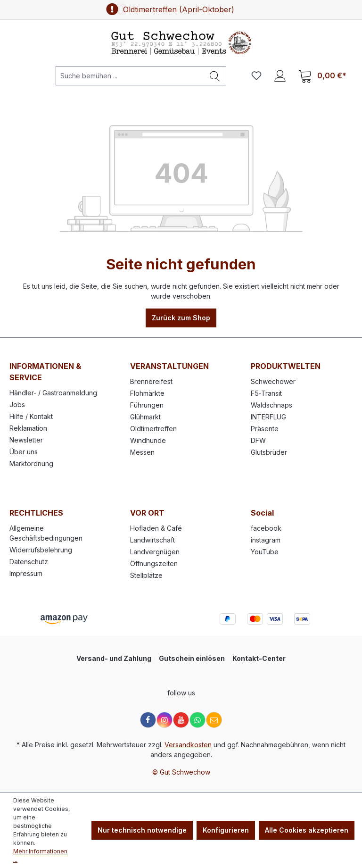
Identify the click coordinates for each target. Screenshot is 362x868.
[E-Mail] (214, 720)
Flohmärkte (147, 393)
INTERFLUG (268, 417)
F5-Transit (266, 393)
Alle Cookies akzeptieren (307, 830)
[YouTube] (181, 720)
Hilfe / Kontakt (31, 416)
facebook (266, 528)
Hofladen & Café (156, 528)
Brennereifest (151, 381)
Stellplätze (146, 575)
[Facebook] (148, 720)
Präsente (265, 429)
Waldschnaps (271, 405)
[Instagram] (165, 720)
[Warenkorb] (322, 76)
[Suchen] (215, 76)
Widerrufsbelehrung (41, 550)
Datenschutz (29, 562)
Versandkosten (188, 745)
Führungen (147, 405)
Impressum (26, 573)
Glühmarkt (145, 417)
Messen (142, 452)
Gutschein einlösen (192, 658)
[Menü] (23, 75)
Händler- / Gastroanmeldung (53, 393)
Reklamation (28, 428)
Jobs (17, 405)
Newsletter (26, 440)
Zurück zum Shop (181, 318)
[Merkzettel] (256, 75)
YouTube (265, 552)
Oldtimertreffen (153, 429)
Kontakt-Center (259, 658)
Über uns (24, 452)
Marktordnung (31, 463)
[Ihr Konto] (280, 75)
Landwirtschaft (152, 540)
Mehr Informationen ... (40, 855)
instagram (266, 540)
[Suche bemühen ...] (130, 76)
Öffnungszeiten (154, 563)
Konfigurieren (226, 830)
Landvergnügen (155, 552)
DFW (258, 440)
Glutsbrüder (269, 452)
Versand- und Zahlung (114, 658)
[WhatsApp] (197, 720)
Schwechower (273, 381)
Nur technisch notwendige (142, 830)
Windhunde (148, 440)
